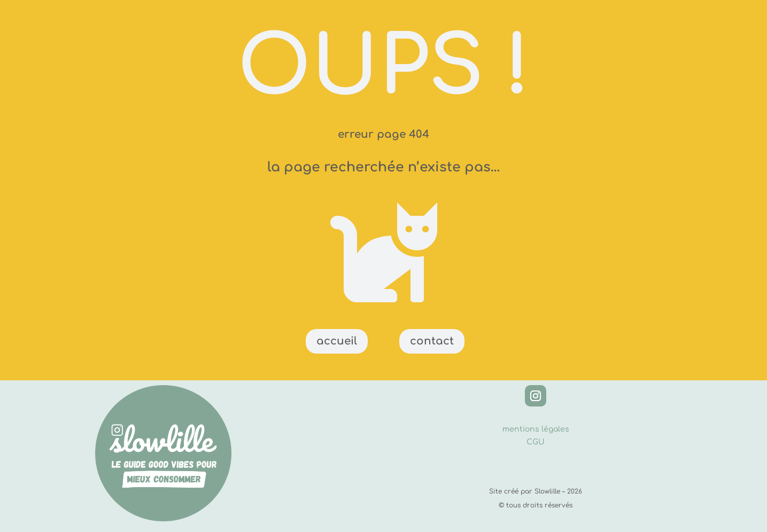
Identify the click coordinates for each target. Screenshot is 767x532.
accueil (337, 341)
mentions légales (536, 429)
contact (432, 341)
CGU (536, 442)
